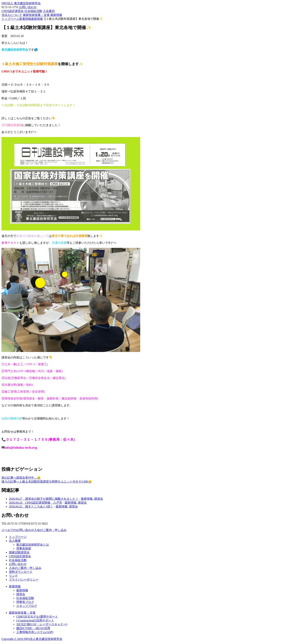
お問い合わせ (28, 7)
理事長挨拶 (24, 548)
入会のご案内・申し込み (50, 530)
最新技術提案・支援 (36, 15)
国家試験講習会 (19, 552)
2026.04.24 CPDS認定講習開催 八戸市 (36, 503)
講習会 (99, 499)
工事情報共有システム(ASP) (35, 632)
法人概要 (15, 541)
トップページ (18, 537)
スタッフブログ (27, 606)
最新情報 (56, 15)
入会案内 (49, 11)
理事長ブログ (25, 602)
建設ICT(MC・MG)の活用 (33, 628)
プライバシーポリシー (24, 580)
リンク (13, 576)
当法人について (12, 15)
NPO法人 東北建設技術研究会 (21, 3)
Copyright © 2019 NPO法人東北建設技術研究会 (32, 639)
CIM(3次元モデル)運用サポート (37, 617)
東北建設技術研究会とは (33, 545)
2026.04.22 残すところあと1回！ (31, 506)
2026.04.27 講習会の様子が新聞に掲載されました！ (44, 499)
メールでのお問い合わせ (18, 530)
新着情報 (15, 586)
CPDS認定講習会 (13, 11)
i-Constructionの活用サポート (35, 620)
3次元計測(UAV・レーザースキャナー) (42, 624)
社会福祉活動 (33, 11)
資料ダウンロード (21, 572)
